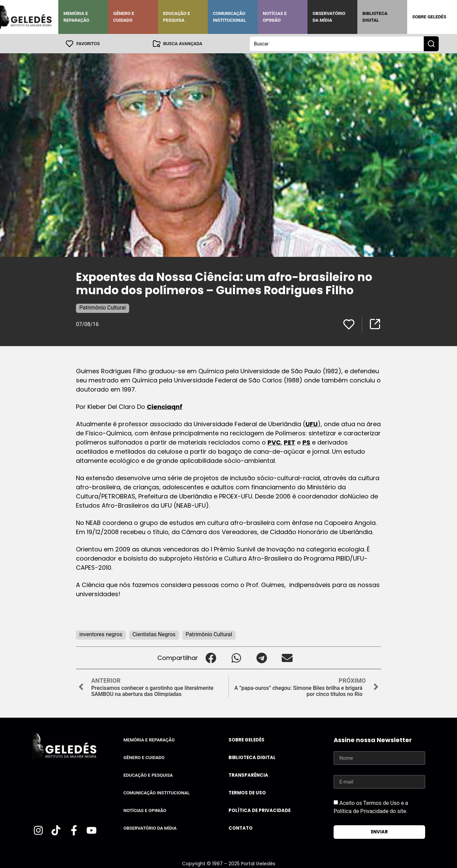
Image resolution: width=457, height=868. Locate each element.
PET (290, 442)
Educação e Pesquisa (177, 17)
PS (306, 442)
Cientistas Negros (154, 634)
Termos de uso (247, 792)
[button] (211, 657)
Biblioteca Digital (375, 17)
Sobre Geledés (429, 17)
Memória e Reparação (76, 17)
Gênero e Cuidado (124, 17)
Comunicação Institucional (230, 17)
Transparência (248, 775)
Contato (241, 828)
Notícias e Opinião (275, 17)
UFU (312, 424)
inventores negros (101, 634)
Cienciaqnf (165, 406)
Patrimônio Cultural (103, 307)
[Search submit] (431, 43)
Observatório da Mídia (329, 17)
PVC (274, 442)
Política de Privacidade (260, 810)
